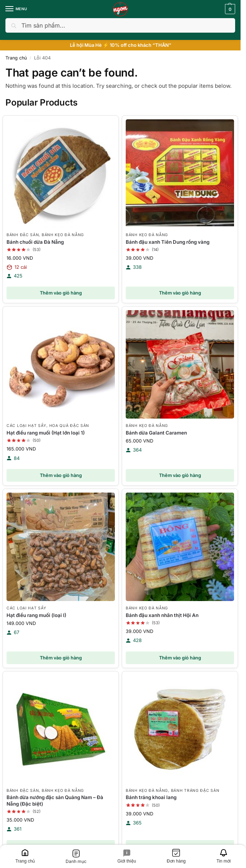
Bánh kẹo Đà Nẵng (63, 235)
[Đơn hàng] (176, 856)
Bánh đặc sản (23, 235)
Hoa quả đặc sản (69, 425)
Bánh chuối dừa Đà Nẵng (35, 242)
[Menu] (16, 9)
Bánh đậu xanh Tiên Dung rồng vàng (168, 242)
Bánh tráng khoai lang (151, 797)
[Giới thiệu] (127, 856)
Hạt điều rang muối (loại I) (36, 615)
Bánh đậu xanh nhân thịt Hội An (162, 615)
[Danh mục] (76, 857)
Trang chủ (16, 58)
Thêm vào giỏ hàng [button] (61, 293)
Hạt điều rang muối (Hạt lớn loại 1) (46, 433)
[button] (229, 9)
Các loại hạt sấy (26, 425)
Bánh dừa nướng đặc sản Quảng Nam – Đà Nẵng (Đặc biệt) (55, 800)
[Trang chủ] (25, 856)
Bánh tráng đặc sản (195, 790)
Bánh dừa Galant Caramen (156, 433)
